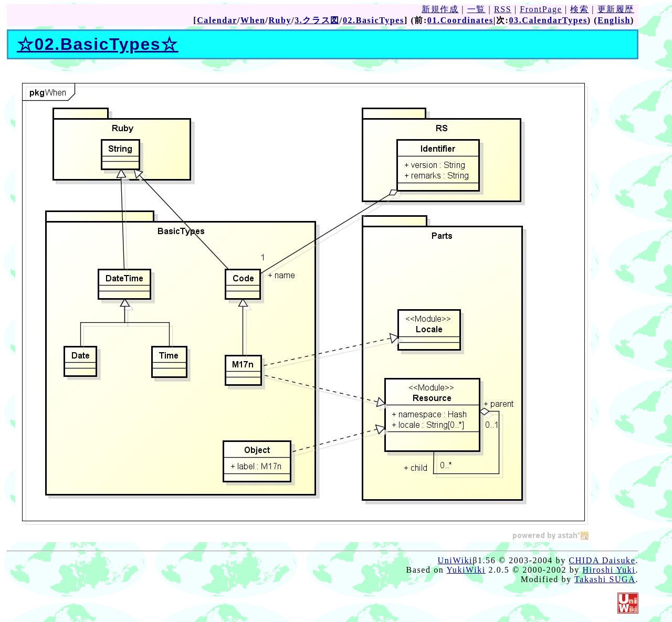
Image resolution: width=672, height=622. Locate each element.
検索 (579, 9)
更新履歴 (616, 9)
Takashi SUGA (605, 579)
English (614, 20)
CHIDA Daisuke (602, 560)
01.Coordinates (460, 20)
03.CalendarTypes (548, 20)
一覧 (476, 9)
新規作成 (440, 9)
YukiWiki (466, 570)
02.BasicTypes (374, 20)
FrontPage (541, 9)
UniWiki (455, 560)
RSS (503, 9)
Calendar (217, 20)
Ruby (280, 20)
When (253, 20)
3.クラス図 (317, 20)
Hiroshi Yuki (609, 570)
